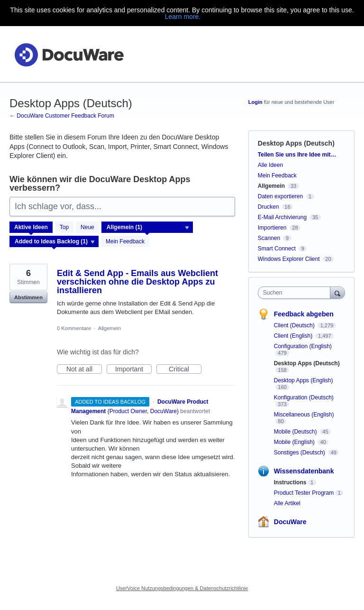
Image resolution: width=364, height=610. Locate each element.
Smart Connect (277, 249)
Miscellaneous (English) (304, 415)
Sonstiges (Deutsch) (300, 453)
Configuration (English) (303, 346)
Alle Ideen (270, 165)
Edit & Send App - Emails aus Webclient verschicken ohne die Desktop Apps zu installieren (137, 282)
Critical (185, 370)
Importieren (272, 228)
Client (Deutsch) (295, 325)
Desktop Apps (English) (304, 380)
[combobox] (296, 293)
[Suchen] (337, 292)
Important (133, 370)
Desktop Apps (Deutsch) (307, 363)
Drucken (268, 207)
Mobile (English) (295, 442)
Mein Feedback (125, 241)
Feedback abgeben (304, 314)
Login (255, 102)
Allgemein (109, 328)
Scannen (269, 238)
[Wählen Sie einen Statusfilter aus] (55, 242)
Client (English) (294, 336)
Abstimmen (28, 297)
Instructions (290, 482)
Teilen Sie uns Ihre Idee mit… (297, 155)
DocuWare (290, 522)
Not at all (84, 370)
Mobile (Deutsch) (296, 432)
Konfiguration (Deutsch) (304, 397)
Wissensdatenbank (304, 471)
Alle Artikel (287, 503)
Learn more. (183, 17)
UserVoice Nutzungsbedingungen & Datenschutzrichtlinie (182, 588)
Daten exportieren (280, 196)
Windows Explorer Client (289, 259)
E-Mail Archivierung (282, 217)
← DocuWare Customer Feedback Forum (62, 116)
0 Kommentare (74, 328)
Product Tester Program (304, 493)
